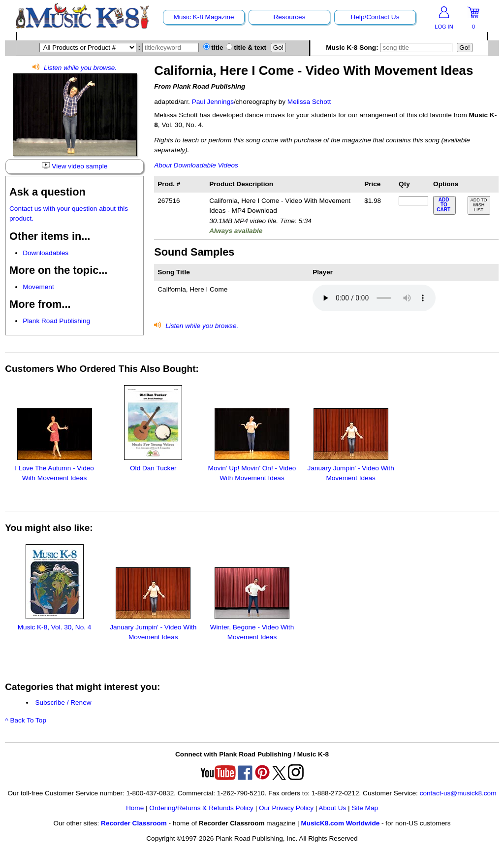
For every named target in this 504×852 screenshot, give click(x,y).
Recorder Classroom (134, 823)
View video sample (75, 166)
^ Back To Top (26, 720)
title (213, 48)
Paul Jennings (213, 102)
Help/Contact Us (375, 17)
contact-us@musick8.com (458, 793)
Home (135, 808)
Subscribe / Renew (63, 703)
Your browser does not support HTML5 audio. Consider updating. (374, 298)
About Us (332, 808)
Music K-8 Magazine (204, 17)
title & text (246, 48)
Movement (38, 287)
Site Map (365, 808)
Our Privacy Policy (286, 808)
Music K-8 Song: (390, 48)
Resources (289, 17)
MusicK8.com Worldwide (340, 823)
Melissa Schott (309, 102)
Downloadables (46, 253)
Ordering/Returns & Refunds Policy (201, 808)
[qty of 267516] (413, 201)
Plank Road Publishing (56, 321)
